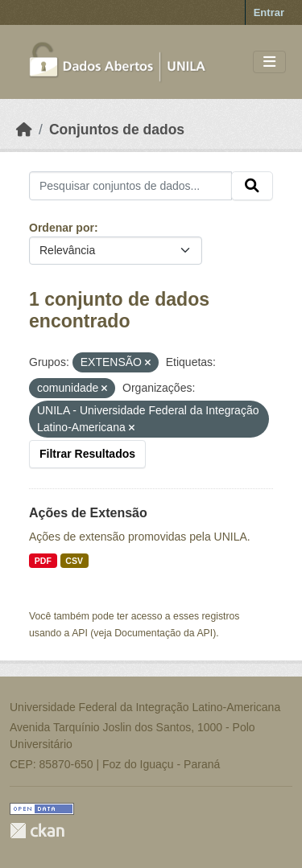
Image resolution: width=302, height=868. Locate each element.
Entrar (269, 12)
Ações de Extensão (88, 513)
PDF (43, 561)
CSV (74, 561)
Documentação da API (163, 633)
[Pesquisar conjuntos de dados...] (130, 186)
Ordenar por (62, 228)
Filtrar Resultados (87, 454)
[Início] (24, 130)
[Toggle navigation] (269, 62)
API (80, 633)
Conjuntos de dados (117, 130)
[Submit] (252, 186)
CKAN (37, 831)
